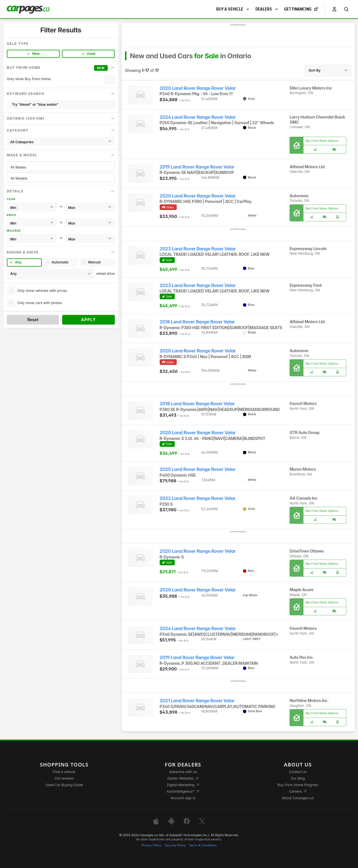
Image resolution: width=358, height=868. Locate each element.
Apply (89, 320)
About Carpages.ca (298, 798)
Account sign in (183, 798)
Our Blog (298, 778)
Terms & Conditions (203, 845)
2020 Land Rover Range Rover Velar (198, 88)
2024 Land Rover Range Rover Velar (198, 117)
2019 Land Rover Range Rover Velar (197, 167)
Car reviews (64, 778)
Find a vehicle (64, 772)
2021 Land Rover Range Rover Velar (197, 701)
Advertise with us (183, 772)
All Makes (61, 167)
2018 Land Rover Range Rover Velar (197, 322)
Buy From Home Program (298, 785)
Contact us (298, 772)
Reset (33, 320)
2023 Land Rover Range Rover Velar (198, 249)
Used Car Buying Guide (64, 785)
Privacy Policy (151, 845)
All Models (61, 178)
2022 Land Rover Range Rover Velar (198, 498)
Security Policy (175, 845)
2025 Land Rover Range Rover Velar (198, 469)
